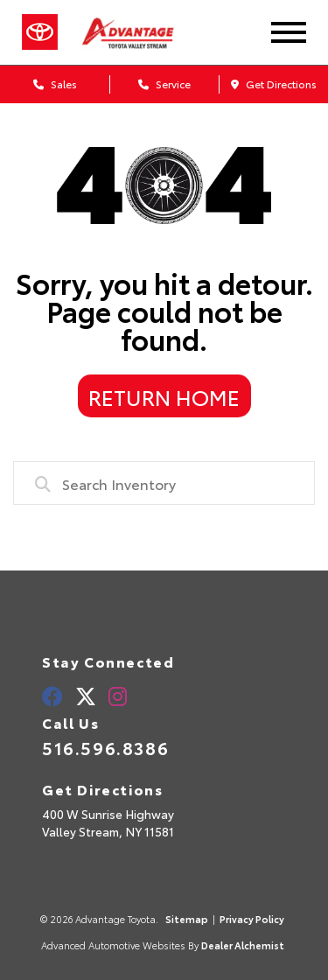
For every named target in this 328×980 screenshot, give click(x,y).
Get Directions (274, 84)
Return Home (164, 396)
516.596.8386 (105, 747)
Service (164, 84)
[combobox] (164, 483)
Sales (55, 84)
